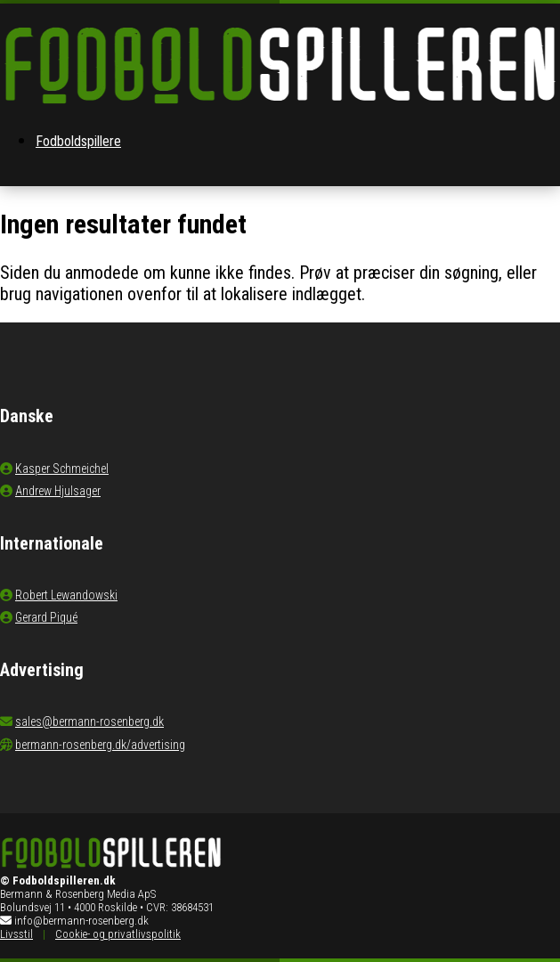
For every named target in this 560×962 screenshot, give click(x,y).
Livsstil (16, 934)
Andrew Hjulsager (58, 491)
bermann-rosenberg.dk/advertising (100, 745)
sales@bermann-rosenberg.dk (89, 721)
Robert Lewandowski (66, 595)
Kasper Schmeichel (62, 469)
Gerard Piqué (46, 617)
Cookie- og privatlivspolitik (118, 934)
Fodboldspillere (78, 141)
